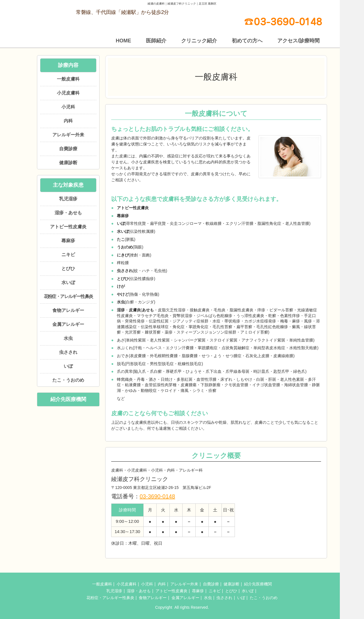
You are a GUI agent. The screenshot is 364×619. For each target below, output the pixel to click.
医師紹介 (156, 41)
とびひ (68, 269)
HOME (123, 41)
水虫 (68, 338)
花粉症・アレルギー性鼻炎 (68, 296)
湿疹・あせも (68, 213)
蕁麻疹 (68, 241)
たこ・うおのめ (68, 380)
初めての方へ (247, 41)
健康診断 (68, 163)
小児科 (68, 107)
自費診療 (68, 149)
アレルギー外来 (68, 135)
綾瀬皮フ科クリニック (173, 607)
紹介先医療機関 (68, 399)
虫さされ (68, 352)
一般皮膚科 (68, 79)
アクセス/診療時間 (298, 41)
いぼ (68, 366)
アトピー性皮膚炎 (68, 227)
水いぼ (68, 282)
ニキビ (68, 255)
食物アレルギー (68, 310)
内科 (68, 121)
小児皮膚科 (68, 93)
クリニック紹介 (199, 41)
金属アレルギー (68, 324)
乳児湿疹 (68, 199)
